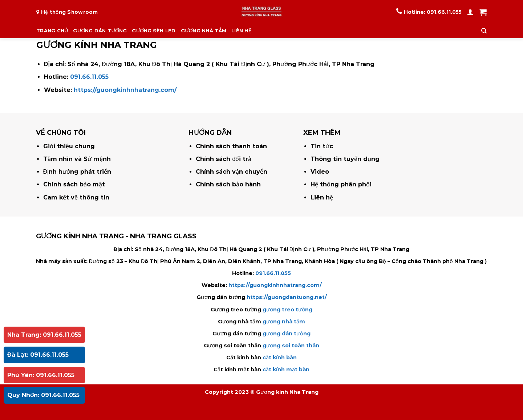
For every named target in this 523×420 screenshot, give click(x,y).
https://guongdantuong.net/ (287, 297)
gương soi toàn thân (291, 346)
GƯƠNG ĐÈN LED (154, 31)
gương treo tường (287, 310)
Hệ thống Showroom (70, 12)
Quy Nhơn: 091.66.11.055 (43, 395)
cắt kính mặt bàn (286, 369)
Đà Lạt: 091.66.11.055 (38, 355)
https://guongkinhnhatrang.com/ (125, 90)
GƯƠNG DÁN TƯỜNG (100, 31)
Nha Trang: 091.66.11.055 (44, 335)
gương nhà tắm (284, 322)
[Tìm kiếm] (484, 31)
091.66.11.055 (444, 12)
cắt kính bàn (280, 358)
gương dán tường (287, 334)
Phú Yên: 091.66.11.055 (41, 375)
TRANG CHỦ (52, 31)
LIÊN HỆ (241, 31)
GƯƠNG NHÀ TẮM (204, 31)
